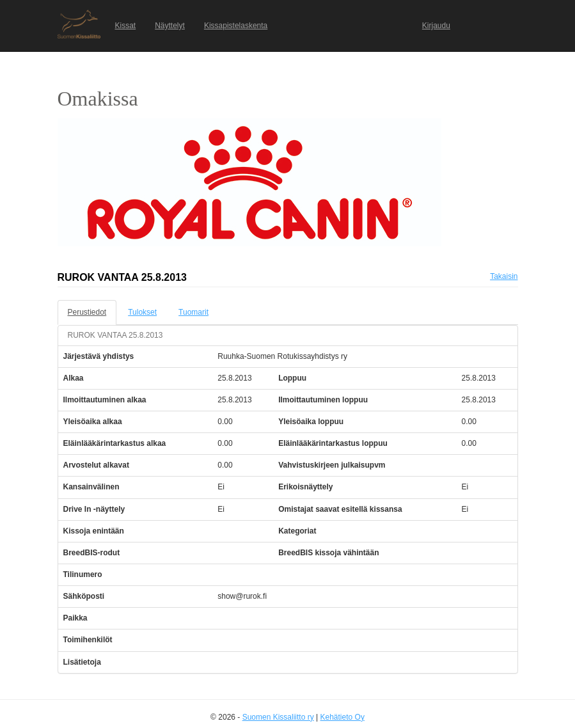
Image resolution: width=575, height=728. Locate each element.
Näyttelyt (170, 26)
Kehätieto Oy (343, 717)
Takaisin (504, 276)
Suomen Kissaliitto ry (278, 717)
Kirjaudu (436, 26)
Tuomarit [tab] (193, 312)
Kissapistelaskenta (236, 26)
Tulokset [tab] (142, 312)
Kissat (126, 26)
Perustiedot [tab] (87, 312)
